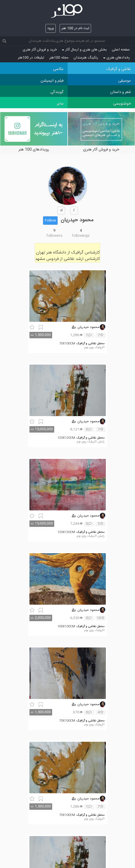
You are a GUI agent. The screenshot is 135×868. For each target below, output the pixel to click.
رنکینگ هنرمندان (86, 58)
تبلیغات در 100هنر (31, 58)
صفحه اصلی (121, 50)
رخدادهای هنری (117, 58)
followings (81, 236)
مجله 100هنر (59, 58)
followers (54, 236)
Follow (50, 221)
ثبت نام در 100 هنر (75, 28)
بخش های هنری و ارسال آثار (84, 50)
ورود (51, 28)
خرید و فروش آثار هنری (40, 50)
